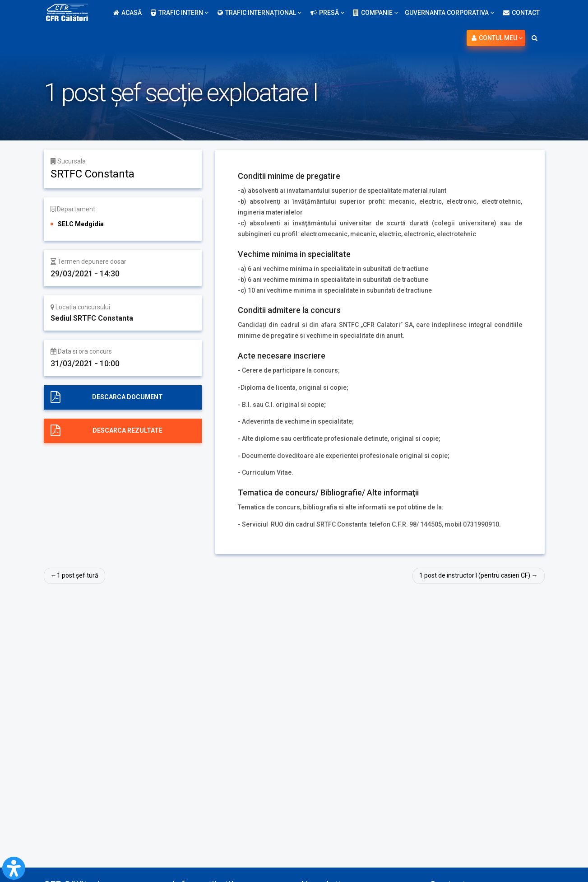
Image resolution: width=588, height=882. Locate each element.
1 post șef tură (78, 575)
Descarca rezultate (127, 430)
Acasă (127, 13)
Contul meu (497, 38)
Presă (327, 13)
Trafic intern (180, 13)
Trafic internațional (259, 13)
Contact (521, 13)
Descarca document (127, 397)
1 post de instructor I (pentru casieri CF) (475, 575)
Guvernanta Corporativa (449, 13)
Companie (376, 13)
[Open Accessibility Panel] (14, 868)
